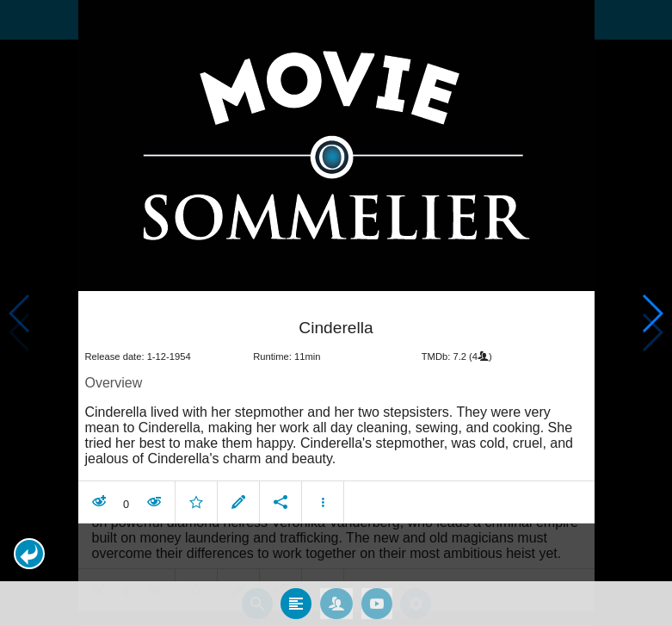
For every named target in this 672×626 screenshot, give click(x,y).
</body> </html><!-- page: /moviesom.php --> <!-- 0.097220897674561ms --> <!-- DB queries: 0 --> (336, 313)
